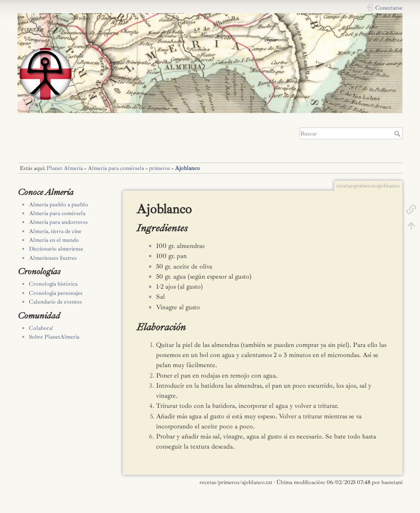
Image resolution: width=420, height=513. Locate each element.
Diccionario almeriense (56, 249)
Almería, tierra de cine (55, 231)
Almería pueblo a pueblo (59, 205)
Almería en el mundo (54, 240)
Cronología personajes (56, 293)
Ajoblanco (187, 168)
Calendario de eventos (55, 302)
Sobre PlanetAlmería (54, 337)
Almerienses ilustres (53, 258)
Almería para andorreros (58, 222)
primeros (160, 168)
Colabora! (41, 328)
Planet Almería (65, 168)
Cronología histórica (53, 284)
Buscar (398, 134)
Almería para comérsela (116, 168)
